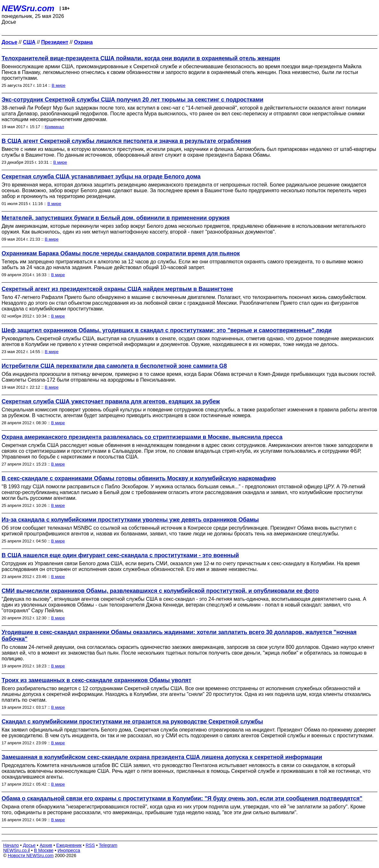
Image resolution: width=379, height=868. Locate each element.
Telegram (108, 845)
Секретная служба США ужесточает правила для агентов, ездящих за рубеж (111, 401)
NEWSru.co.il (16, 850)
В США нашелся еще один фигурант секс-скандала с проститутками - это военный (120, 555)
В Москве (44, 850)
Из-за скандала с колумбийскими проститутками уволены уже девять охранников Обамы (130, 520)
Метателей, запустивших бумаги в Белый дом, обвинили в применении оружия (116, 218)
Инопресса (69, 850)
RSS (90, 845)
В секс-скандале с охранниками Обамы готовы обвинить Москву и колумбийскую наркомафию (139, 478)
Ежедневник (69, 845)
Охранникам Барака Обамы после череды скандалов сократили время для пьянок (121, 253)
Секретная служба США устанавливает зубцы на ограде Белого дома (101, 177)
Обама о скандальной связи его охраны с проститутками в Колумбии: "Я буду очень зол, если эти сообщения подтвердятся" (182, 798)
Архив (46, 845)
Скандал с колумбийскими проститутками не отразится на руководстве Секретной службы (132, 722)
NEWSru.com (28, 8)
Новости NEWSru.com (31, 856)
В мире (58, 85)
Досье (29, 845)
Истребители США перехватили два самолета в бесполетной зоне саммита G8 (114, 366)
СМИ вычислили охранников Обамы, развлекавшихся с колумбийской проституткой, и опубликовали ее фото (160, 591)
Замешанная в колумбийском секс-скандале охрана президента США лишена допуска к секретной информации (162, 757)
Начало (11, 845)
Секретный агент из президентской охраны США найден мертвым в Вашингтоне (117, 289)
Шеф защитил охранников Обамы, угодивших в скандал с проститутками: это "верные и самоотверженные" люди (167, 330)
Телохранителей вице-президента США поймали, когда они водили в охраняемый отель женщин (141, 58)
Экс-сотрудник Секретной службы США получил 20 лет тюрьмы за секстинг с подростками (132, 100)
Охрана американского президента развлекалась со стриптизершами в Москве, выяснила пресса (142, 437)
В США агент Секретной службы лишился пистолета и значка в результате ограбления (126, 141)
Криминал (54, 127)
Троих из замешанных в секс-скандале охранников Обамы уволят (96, 680)
